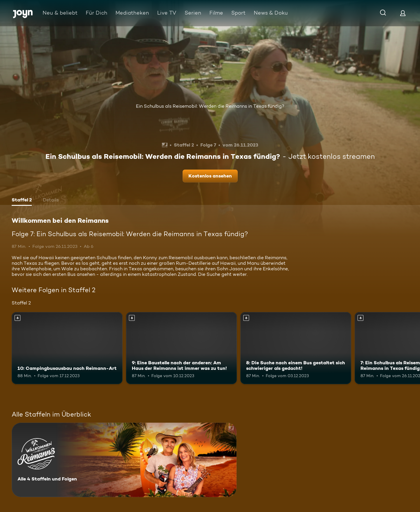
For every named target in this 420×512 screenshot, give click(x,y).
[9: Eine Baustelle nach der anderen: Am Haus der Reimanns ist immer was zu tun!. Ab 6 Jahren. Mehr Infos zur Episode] (181, 348)
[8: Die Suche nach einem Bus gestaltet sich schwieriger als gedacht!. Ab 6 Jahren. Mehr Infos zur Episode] (296, 348)
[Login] (403, 13)
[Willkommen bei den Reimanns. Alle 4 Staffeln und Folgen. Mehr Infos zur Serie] (124, 460)
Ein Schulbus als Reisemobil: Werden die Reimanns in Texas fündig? (210, 106)
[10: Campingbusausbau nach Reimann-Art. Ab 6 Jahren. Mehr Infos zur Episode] (67, 348)
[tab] (22, 201)
